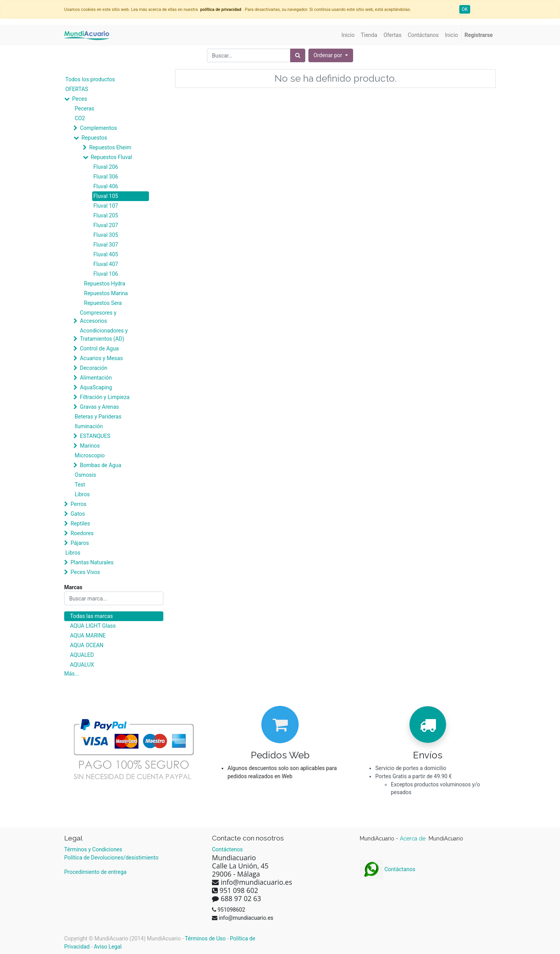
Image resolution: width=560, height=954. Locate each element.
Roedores (82, 533)
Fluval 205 (106, 215)
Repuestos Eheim (110, 147)
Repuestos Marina (106, 293)
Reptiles (80, 523)
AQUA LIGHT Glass (93, 626)
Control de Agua (99, 348)
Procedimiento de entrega (95, 872)
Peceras (84, 109)
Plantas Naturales (92, 562)
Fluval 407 (106, 264)
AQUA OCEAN (87, 645)
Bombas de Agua (100, 465)
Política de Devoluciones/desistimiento (111, 858)
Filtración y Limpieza (105, 397)
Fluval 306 (106, 177)
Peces (79, 99)
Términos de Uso (205, 938)
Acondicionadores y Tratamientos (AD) (104, 335)
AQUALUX (82, 665)
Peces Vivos (85, 572)
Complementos (98, 128)
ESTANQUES (95, 436)
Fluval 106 (106, 274)
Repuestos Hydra (105, 284)
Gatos (78, 514)
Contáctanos (388, 869)
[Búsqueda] (298, 55)
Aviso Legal (108, 947)
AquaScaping (96, 387)
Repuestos (94, 138)
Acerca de (413, 838)
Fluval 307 (106, 245)
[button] (331, 55)
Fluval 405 (106, 254)
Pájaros (80, 543)
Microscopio (90, 455)
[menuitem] (348, 35)
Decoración (93, 368)
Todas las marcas (91, 616)
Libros (82, 494)
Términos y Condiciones (93, 849)
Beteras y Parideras (98, 417)
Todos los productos (90, 79)
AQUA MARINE (88, 635)
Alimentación (96, 378)
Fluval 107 (106, 206)
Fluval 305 (106, 235)
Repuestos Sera (103, 303)
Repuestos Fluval (111, 157)
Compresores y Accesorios (98, 317)
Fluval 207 (106, 225)
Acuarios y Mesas (101, 358)
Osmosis (85, 475)
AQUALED (82, 655)
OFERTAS (77, 89)
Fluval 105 (106, 196)
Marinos (90, 446)
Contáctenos (227, 849)
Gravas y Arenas (99, 407)
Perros (78, 504)
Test (80, 485)
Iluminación (89, 426)
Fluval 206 (106, 167)
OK (465, 9)
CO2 (80, 118)
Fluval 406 (106, 186)
